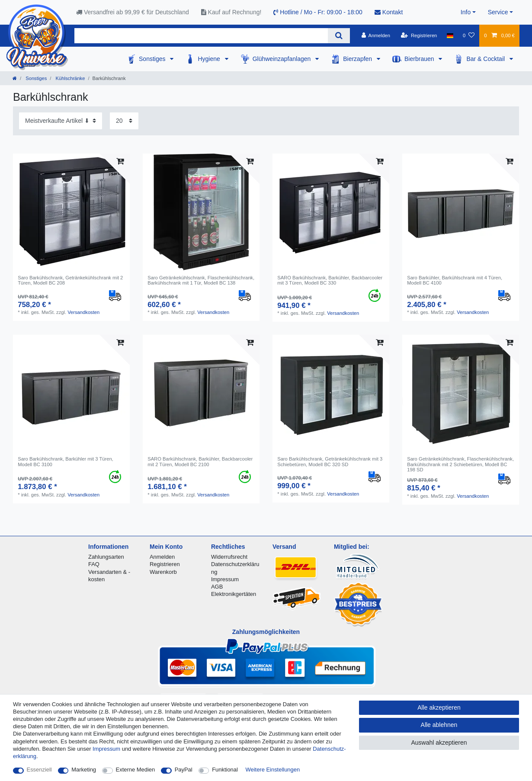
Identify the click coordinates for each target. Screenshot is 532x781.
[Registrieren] (419, 35)
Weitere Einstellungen (273, 770)
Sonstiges (153, 59)
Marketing (84, 770)
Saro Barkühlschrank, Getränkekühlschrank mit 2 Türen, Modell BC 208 (70, 280)
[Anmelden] (376, 35)
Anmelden (162, 557)
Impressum (225, 579)
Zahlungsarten (106, 557)
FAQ (94, 564)
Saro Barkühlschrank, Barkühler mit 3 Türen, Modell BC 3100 (66, 461)
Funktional (225, 770)
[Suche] (339, 36)
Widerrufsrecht (229, 557)
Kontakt (389, 12)
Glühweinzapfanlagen (283, 59)
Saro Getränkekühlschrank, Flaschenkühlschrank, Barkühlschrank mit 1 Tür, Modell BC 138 (201, 280)
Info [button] (466, 12)
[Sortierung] (61, 121)
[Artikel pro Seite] (124, 121)
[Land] (450, 35)
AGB (217, 587)
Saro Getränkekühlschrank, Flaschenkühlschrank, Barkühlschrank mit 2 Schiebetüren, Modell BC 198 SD (460, 464)
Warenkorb (163, 572)
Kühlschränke (69, 78)
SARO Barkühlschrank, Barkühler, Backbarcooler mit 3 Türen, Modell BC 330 (330, 280)
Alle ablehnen (439, 725)
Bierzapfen (358, 59)
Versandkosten (83, 312)
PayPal (184, 770)
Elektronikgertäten (234, 594)
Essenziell (39, 770)
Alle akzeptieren (439, 707)
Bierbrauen (420, 59)
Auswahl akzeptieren (439, 743)
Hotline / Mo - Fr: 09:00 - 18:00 (318, 12)
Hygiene (210, 59)
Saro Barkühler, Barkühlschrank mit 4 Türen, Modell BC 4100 (455, 280)
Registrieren (165, 564)
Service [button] (498, 12)
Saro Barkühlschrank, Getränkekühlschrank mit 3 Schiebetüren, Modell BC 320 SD (330, 461)
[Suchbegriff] (201, 36)
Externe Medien (136, 770)
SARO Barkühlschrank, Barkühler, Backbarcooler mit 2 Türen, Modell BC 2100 (200, 461)
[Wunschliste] (469, 35)
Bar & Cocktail (486, 59)
